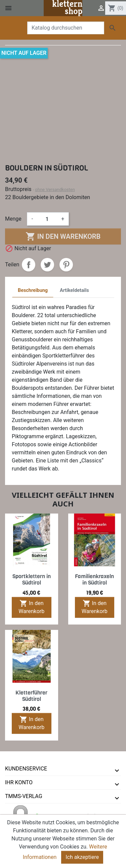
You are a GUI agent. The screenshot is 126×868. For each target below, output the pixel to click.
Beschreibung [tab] (33, 290)
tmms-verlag (24, 796)
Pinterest (66, 265)
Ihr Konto (19, 782)
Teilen (29, 265)
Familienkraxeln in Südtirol (94, 579)
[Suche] (66, 28)
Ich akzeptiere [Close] (82, 857)
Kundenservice (26, 769)
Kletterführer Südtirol (31, 696)
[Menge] (47, 219)
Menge (13, 219)
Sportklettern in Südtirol (32, 579)
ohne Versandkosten (55, 190)
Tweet (47, 265)
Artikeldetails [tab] (74, 290)
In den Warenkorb (63, 236)
